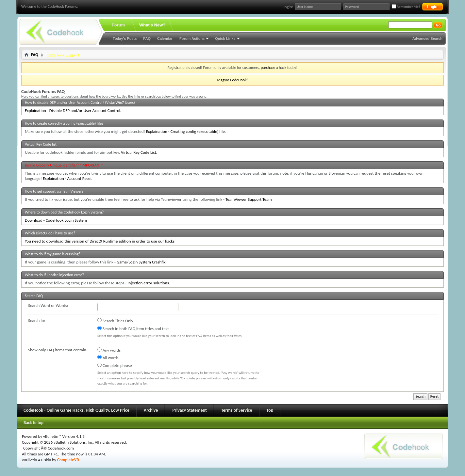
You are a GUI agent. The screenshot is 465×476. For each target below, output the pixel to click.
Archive (151, 410)
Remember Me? (406, 7)
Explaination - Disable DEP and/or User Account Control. (73, 111)
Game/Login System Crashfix (141, 262)
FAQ (147, 39)
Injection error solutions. (149, 283)
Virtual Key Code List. (139, 152)
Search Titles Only (115, 321)
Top (270, 410)
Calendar (165, 39)
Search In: (37, 320)
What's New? (152, 25)
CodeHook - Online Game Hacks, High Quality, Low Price (76, 410)
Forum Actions (192, 39)
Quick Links (225, 39)
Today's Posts (125, 39)
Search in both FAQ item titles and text (133, 328)
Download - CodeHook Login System (56, 220)
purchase (268, 68)
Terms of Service (237, 410)
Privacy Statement (189, 410)
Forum (118, 25)
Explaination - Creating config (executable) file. (186, 131)
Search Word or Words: (48, 305)
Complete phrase (115, 365)
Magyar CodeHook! (232, 80)
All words (108, 357)
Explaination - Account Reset (67, 178)
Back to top (33, 423)
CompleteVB (68, 460)
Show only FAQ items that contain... (59, 350)
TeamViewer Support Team (249, 199)
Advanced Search (427, 39)
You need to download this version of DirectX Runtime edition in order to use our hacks (100, 241)
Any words (109, 350)
